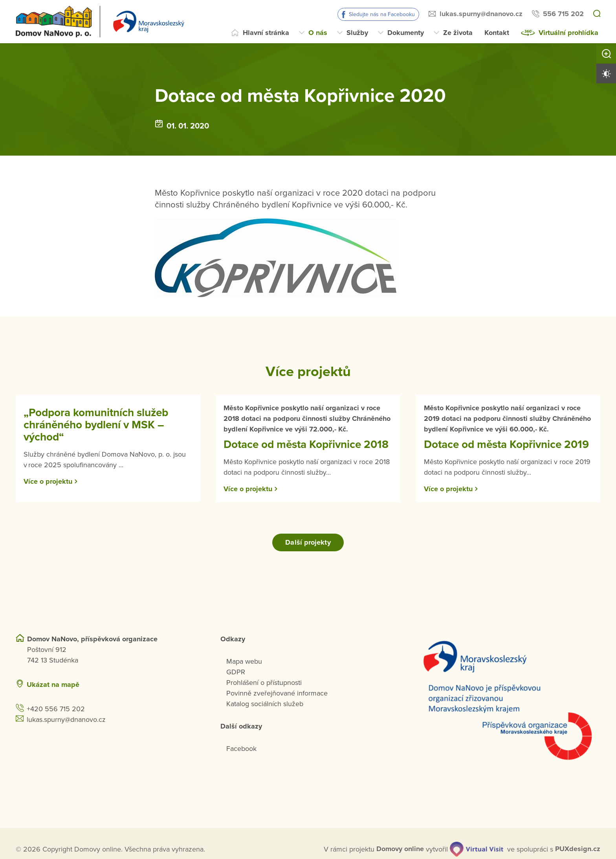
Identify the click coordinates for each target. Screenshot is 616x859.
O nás (318, 33)
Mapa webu (244, 661)
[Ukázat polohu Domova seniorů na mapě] (161, 684)
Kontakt (497, 33)
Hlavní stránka (266, 33)
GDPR (236, 672)
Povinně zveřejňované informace (277, 693)
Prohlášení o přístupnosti (264, 682)
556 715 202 (563, 14)
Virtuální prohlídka (568, 33)
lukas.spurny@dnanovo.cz (481, 14)
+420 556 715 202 (56, 708)
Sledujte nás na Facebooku (382, 14)
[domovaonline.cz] (400, 849)
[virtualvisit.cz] (477, 849)
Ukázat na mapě (53, 684)
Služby (357, 33)
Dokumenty (406, 33)
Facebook (241, 748)
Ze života (458, 33)
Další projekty (308, 542)
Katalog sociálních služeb (265, 703)
